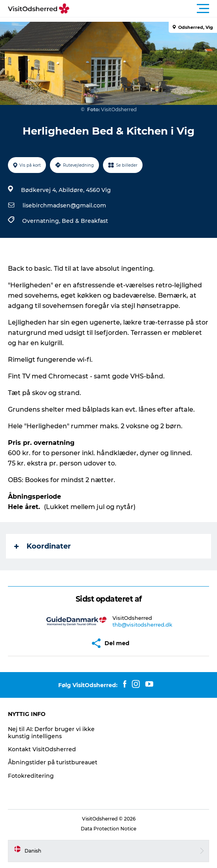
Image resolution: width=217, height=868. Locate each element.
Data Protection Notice (108, 829)
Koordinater (43, 546)
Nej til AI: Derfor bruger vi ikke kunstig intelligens (51, 733)
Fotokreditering (31, 776)
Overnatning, (42, 221)
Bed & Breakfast (85, 221)
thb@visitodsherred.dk (142, 625)
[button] (144, 9)
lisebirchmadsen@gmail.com (64, 205)
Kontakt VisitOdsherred (42, 749)
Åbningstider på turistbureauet (53, 762)
